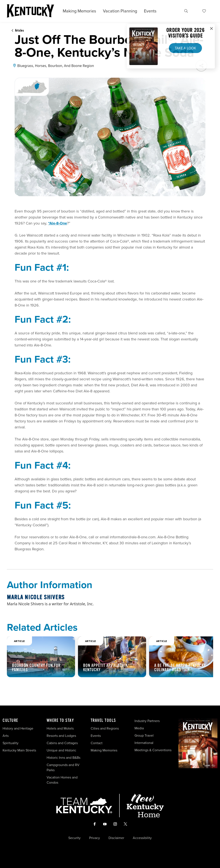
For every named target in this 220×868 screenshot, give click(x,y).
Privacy (95, 838)
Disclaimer (116, 838)
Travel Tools (103, 721)
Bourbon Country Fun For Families (36, 668)
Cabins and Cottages (62, 743)
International (144, 743)
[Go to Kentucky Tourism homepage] (31, 11)
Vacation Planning (120, 11)
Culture (10, 721)
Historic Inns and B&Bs (63, 758)
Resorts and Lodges (61, 736)
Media (139, 728)
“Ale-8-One (58, 223)
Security (74, 838)
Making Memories (79, 11)
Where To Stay (60, 721)
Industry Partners (147, 721)
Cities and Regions (105, 728)
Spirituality (11, 743)
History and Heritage (18, 728)
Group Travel (144, 735)
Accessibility (142, 838)
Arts (6, 736)
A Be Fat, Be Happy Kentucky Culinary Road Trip (180, 668)
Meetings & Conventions (153, 750)
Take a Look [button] (185, 48)
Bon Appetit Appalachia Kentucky (105, 668)
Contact (97, 743)
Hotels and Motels (60, 728)
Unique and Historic (61, 750)
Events (150, 11)
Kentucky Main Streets (19, 750)
